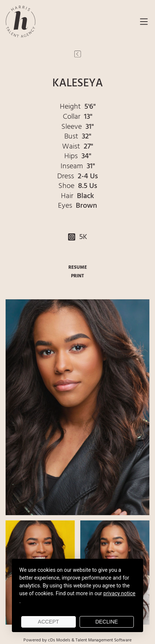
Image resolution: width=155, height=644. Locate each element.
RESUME (78, 267)
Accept (49, 622)
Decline (106, 622)
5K (77, 237)
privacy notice (119, 593)
